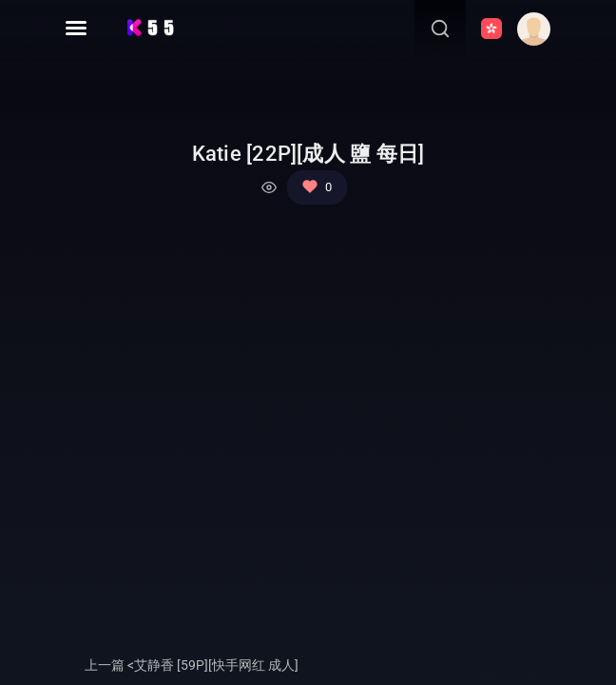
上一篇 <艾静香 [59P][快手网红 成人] (192, 665)
